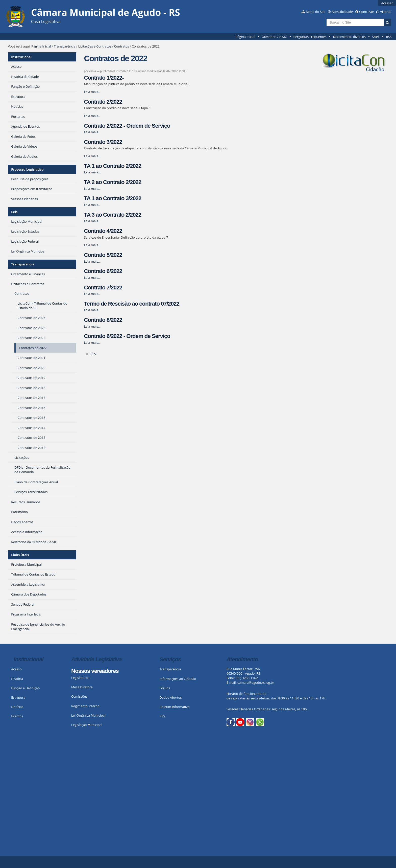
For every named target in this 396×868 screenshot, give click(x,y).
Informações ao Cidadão (178, 679)
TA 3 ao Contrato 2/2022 (113, 215)
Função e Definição (25, 688)
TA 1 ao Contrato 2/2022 (113, 166)
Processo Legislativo (27, 169)
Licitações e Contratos (95, 46)
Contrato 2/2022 (103, 102)
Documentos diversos (349, 37)
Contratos (122, 46)
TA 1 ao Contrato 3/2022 (113, 198)
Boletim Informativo (175, 707)
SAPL (376, 37)
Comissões (79, 696)
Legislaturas (80, 678)
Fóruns (165, 688)
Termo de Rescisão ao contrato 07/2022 (132, 304)
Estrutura (18, 697)
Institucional (21, 57)
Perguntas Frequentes (310, 37)
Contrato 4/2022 (103, 231)
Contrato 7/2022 (103, 288)
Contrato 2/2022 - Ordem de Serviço (127, 126)
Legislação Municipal (87, 725)
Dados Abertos (171, 697)
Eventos (17, 716)
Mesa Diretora (82, 687)
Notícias (17, 707)
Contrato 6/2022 (103, 271)
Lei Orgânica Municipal (88, 715)
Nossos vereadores (95, 671)
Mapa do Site (316, 12)
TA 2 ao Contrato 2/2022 (113, 182)
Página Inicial (245, 37)
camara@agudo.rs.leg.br (256, 682)
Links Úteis (20, 555)
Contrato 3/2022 (103, 142)
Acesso (16, 669)
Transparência (65, 46)
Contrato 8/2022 (103, 320)
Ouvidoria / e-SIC (274, 37)
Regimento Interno (85, 706)
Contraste (366, 12)
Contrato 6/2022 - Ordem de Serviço (127, 336)
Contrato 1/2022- (104, 78)
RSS (389, 37)
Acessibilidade (342, 12)
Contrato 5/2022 (103, 255)
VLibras (386, 12)
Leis (14, 212)
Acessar (387, 3)
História (17, 679)
